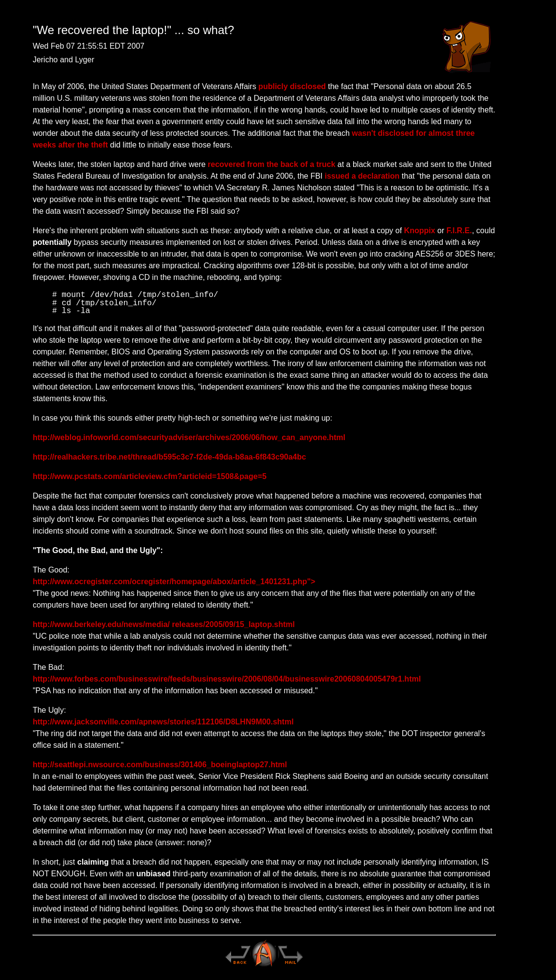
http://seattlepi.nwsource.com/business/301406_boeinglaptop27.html (160, 765)
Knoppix (420, 231)
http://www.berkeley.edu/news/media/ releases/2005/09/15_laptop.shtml (164, 624)
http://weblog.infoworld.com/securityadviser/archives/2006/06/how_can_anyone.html (189, 437)
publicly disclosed (292, 86)
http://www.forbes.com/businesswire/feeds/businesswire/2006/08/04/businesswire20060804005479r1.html (227, 679)
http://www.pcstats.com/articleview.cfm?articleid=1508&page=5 (150, 476)
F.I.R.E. (459, 231)
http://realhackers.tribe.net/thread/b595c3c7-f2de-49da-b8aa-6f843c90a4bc (169, 457)
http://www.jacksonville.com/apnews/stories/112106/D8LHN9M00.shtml (163, 722)
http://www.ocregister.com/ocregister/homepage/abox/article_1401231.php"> (174, 582)
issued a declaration (362, 176)
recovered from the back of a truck (271, 164)
